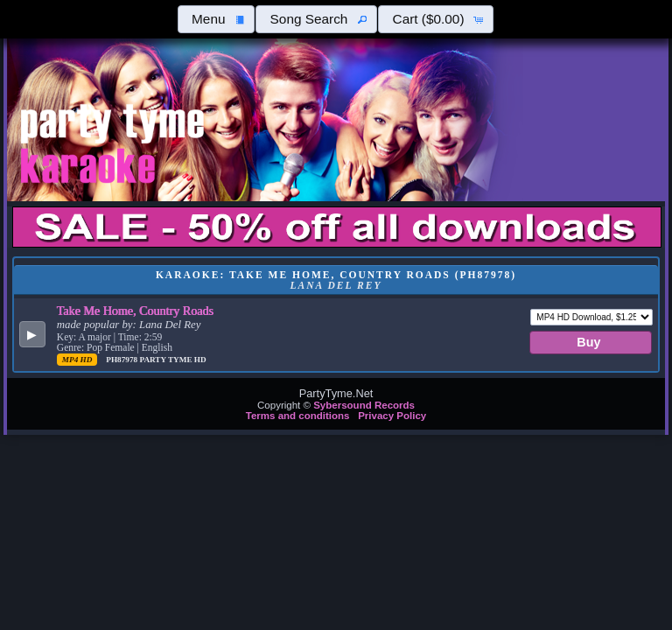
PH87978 (122, 360)
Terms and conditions (298, 416)
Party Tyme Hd (172, 360)
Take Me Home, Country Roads (135, 311)
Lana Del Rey (170, 325)
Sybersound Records (364, 405)
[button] (216, 19)
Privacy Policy (392, 416)
